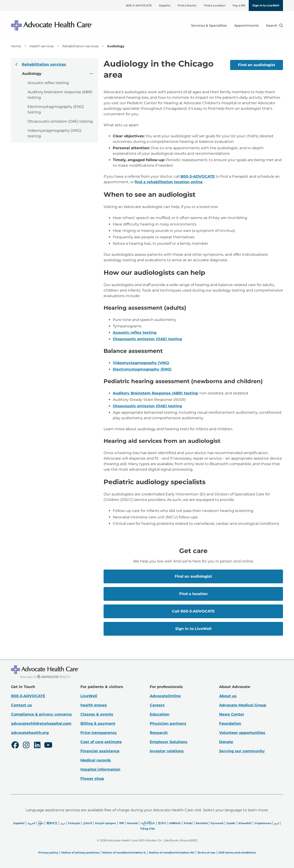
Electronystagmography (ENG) (142, 369)
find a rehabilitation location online (169, 182)
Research (159, 733)
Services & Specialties (209, 25)
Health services (42, 46)
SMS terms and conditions (237, 853)
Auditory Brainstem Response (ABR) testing (155, 393)
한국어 (162, 823)
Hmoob (132, 823)
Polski (188, 823)
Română (202, 823)
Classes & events (97, 714)
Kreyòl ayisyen (106, 823)
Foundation (230, 723)
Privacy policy (48, 853)
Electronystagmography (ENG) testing (56, 109)
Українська (263, 823)
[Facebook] (15, 746)
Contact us (21, 705)
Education (160, 714)
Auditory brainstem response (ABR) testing (60, 95)
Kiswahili (245, 823)
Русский (217, 823)
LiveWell (89, 696)
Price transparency (99, 733)
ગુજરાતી (88, 823)
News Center (232, 714)
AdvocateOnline (165, 696)
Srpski (231, 823)
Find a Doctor (187, 5)
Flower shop (92, 779)
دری (63, 823)
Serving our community (242, 751)
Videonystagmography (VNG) (141, 363)
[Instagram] (26, 746)
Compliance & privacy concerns (41, 714)
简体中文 (52, 823)
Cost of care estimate (101, 742)
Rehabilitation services (80, 46)
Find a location (193, 594)
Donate (226, 742)
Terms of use (206, 853)
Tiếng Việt (147, 829)
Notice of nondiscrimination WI (172, 853)
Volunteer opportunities (242, 733)
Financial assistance (100, 751)
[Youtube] (48, 746)
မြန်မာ (41, 823)
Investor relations (167, 751)
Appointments (246, 25)
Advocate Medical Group (243, 705)
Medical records (96, 760)
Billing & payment (98, 723)
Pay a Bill (239, 5)
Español (165, 5)
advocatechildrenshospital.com (41, 723)
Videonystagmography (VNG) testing (54, 133)
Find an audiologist (257, 65)
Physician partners (168, 723)
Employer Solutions (169, 742)
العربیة (31, 823)
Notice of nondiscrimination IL (124, 853)
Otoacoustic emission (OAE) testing (60, 121)
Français (74, 823)
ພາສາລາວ (175, 823)
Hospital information (100, 769)
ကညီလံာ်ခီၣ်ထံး (148, 823)
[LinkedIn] (37, 746)
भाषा (121, 823)
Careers (157, 705)
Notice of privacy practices (80, 853)
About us (228, 696)
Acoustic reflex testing (48, 83)
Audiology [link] (116, 46)
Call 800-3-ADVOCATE (193, 611)
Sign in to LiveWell (266, 5)
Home (16, 46)
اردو (277, 823)
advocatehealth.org (30, 733)
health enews (94, 705)
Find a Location (215, 5)
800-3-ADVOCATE (139, 5)
